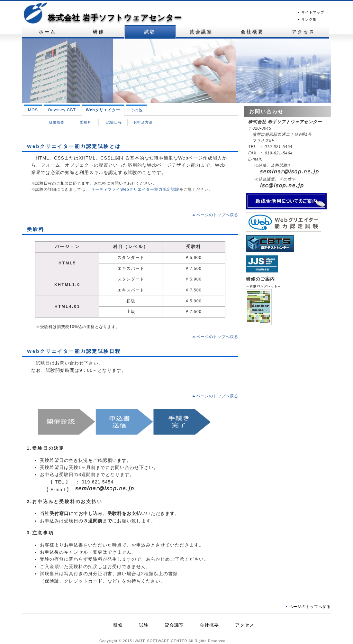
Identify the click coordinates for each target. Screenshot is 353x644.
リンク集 (309, 19)
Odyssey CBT (62, 110)
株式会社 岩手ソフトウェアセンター (115, 18)
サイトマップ (313, 12)
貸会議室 (201, 32)
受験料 (86, 122)
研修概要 (57, 122)
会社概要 (253, 32)
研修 (99, 32)
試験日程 (114, 122)
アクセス (304, 32)
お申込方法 (143, 122)
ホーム (48, 32)
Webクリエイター (103, 110)
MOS (33, 110)
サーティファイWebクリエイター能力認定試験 (135, 189)
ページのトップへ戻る (217, 215)
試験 (150, 32)
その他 (136, 110)
